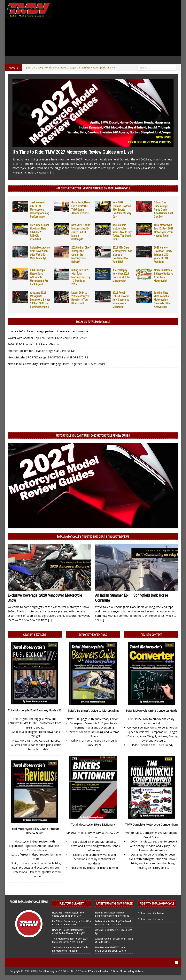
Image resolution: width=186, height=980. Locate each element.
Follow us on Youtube (150, 919)
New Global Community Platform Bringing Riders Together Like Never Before (57, 364)
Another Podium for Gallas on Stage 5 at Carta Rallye (41, 351)
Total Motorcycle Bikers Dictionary (93, 825)
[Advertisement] (116, 28)
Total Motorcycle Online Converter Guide (151, 711)
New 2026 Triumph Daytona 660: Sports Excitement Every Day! (122, 210)
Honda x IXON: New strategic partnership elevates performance (48, 331)
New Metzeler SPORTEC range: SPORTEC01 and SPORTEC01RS (48, 357)
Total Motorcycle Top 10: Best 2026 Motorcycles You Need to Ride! (70, 940)
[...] (52, 172)
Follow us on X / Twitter (151, 913)
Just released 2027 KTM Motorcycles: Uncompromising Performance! (40, 210)
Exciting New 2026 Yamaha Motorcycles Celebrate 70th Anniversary (162, 300)
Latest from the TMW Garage (114, 904)
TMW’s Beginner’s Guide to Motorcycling (93, 711)
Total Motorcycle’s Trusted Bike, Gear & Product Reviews (93, 537)
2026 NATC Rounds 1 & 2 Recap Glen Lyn (34, 344)
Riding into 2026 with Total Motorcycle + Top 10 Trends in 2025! (81, 277)
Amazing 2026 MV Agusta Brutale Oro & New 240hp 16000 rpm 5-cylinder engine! (40, 300)
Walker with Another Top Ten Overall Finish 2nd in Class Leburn (48, 338)
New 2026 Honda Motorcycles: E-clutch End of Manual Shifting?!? (81, 232)
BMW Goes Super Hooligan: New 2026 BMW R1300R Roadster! (39, 232)
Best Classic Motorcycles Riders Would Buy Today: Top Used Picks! (122, 232)
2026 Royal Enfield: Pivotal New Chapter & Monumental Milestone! (121, 300)
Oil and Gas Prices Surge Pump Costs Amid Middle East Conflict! (163, 210)
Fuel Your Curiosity (72, 904)
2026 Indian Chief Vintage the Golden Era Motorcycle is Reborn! (81, 255)
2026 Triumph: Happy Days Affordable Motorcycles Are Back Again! (39, 277)
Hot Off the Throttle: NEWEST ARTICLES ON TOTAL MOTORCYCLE (93, 188)
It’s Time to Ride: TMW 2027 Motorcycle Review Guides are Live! (73, 152)
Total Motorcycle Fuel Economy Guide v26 (35, 710)
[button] (176, 60)
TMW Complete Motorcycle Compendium (151, 825)
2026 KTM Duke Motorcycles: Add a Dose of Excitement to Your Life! (122, 255)
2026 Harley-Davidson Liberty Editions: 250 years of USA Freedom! (163, 255)
